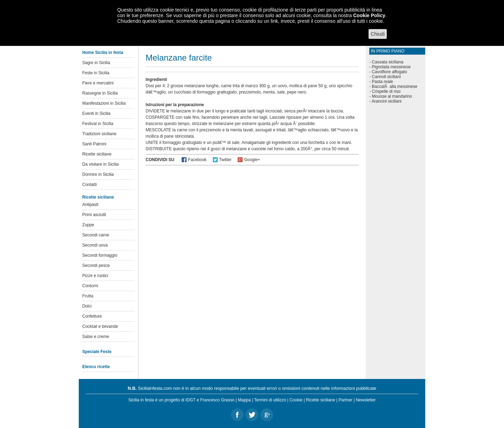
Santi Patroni (94, 144)
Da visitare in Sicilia (100, 164)
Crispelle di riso (386, 91)
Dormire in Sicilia (98, 174)
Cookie (296, 400)
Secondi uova (95, 245)
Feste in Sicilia (96, 73)
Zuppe (88, 225)
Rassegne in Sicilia (100, 93)
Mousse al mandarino (392, 96)
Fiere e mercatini (98, 83)
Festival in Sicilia (98, 124)
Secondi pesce (96, 265)
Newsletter (366, 400)
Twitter (225, 160)
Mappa (244, 400)
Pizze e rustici (95, 276)
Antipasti (90, 205)
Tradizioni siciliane (99, 134)
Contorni (90, 286)
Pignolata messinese (391, 67)
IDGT (190, 400)
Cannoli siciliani (386, 77)
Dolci (87, 306)
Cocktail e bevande (100, 326)
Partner (346, 400)
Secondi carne (96, 235)
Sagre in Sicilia (96, 63)
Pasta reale (382, 82)
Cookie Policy (369, 15)
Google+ (252, 160)
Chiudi (378, 34)
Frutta (88, 296)
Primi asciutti (94, 215)
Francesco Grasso (217, 400)
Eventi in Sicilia (96, 113)
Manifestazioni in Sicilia (104, 103)
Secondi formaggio (100, 255)
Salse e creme (96, 337)
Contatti (89, 185)
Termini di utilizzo (270, 400)
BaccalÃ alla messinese (394, 87)
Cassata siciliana (387, 62)
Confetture (92, 316)
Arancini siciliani (387, 101)
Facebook (197, 160)
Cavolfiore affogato (389, 72)
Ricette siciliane (97, 154)
